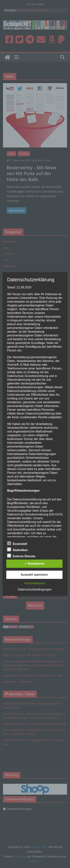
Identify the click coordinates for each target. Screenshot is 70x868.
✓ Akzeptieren (34, 564)
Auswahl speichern (34, 575)
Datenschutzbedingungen (35, 589)
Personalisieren (35, 583)
